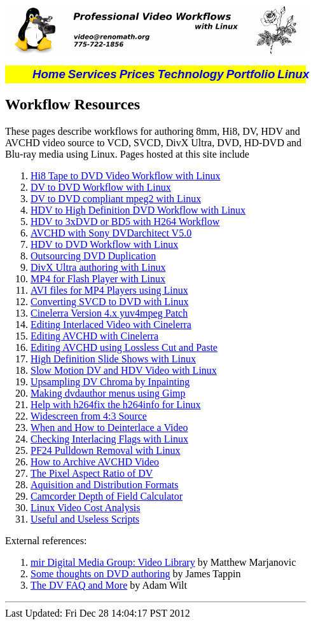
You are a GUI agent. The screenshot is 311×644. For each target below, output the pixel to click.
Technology (191, 74)
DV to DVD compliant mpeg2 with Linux (116, 199)
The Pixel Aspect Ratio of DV (92, 473)
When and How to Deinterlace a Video (109, 428)
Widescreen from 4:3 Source (89, 416)
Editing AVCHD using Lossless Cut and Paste (124, 347)
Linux (293, 74)
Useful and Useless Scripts (85, 519)
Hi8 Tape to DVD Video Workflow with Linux (125, 176)
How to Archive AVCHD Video (95, 462)
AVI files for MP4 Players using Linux (109, 290)
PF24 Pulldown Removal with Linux (106, 450)
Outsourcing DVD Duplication (93, 256)
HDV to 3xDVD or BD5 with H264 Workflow (125, 222)
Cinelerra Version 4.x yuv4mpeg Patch (109, 313)
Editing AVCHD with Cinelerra (94, 336)
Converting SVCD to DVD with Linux (109, 302)
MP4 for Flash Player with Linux (98, 279)
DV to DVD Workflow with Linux (101, 187)
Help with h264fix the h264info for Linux (116, 405)
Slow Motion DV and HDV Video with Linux (124, 370)
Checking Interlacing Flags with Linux (109, 439)
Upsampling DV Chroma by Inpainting (110, 382)
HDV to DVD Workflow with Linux (104, 244)
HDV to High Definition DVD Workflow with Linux (138, 210)
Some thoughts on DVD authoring (100, 574)
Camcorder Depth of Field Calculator (107, 496)
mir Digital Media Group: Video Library (113, 562)
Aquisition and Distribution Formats (104, 485)
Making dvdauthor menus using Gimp (108, 393)
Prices (137, 74)
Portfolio (251, 74)
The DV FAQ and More (79, 585)
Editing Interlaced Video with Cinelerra (111, 325)
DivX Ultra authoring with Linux (98, 267)
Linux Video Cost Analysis (86, 508)
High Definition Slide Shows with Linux (113, 359)
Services (93, 74)
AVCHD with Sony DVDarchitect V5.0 (111, 233)
